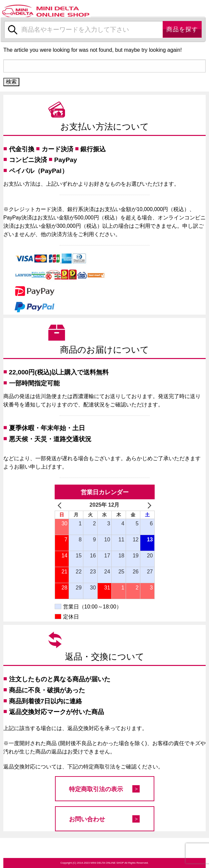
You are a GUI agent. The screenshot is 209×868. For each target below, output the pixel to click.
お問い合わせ (87, 819)
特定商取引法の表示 (96, 789)
